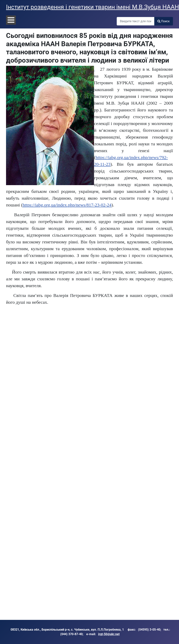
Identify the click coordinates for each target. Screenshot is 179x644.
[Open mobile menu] (11, 20)
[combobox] (136, 21)
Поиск (164, 21)
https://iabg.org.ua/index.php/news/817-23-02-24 (67, 205)
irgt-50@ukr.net (109, 634)
